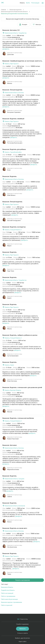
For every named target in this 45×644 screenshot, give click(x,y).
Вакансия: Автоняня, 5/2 (11, 30)
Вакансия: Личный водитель (12, 90)
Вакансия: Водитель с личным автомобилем (18, 418)
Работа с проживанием (8, 596)
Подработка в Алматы (8, 590)
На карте (23, 25)
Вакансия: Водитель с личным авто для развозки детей (22, 387)
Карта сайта (23, 642)
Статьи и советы (22, 633)
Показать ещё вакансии (23, 580)
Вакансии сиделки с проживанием (12, 602)
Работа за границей (7, 593)
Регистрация (35, 3)
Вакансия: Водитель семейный (13, 119)
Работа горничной (7, 605)
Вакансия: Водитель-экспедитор (14, 227)
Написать (22, 629)
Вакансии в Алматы (7, 587)
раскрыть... (6, 49)
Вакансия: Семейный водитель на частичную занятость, (22, 61)
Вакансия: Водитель (10, 176)
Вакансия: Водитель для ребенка (14, 149)
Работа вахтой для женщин (9, 599)
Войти (28, 3)
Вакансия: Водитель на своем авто (15, 528)
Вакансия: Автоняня (10, 445)
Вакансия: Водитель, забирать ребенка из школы (20, 335)
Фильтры (37, 25)
